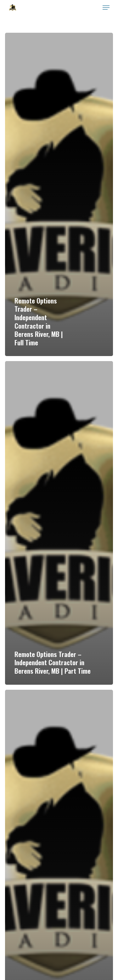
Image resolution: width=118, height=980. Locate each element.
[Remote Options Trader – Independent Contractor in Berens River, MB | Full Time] (59, 194)
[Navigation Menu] (106, 8)
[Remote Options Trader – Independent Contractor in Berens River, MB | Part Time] (59, 523)
